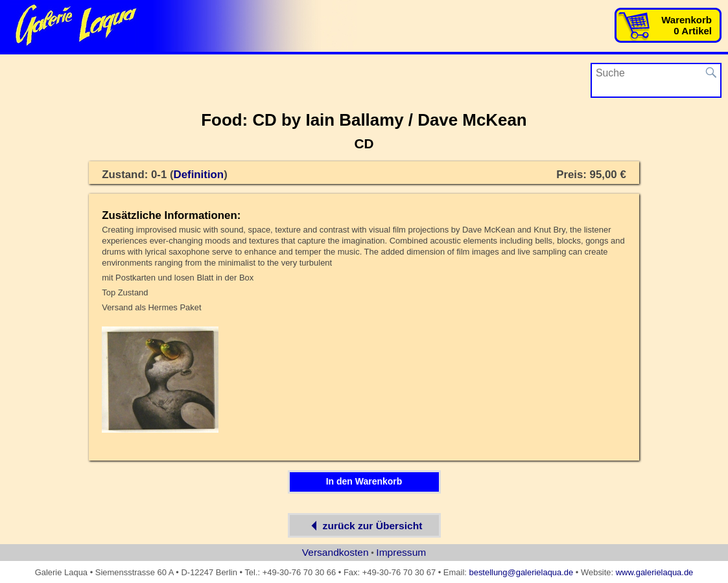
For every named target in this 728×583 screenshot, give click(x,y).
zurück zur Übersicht (364, 525)
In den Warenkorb (364, 481)
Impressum (401, 552)
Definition (199, 175)
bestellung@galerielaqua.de (521, 572)
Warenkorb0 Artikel (687, 25)
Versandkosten (335, 552)
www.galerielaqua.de (655, 572)
